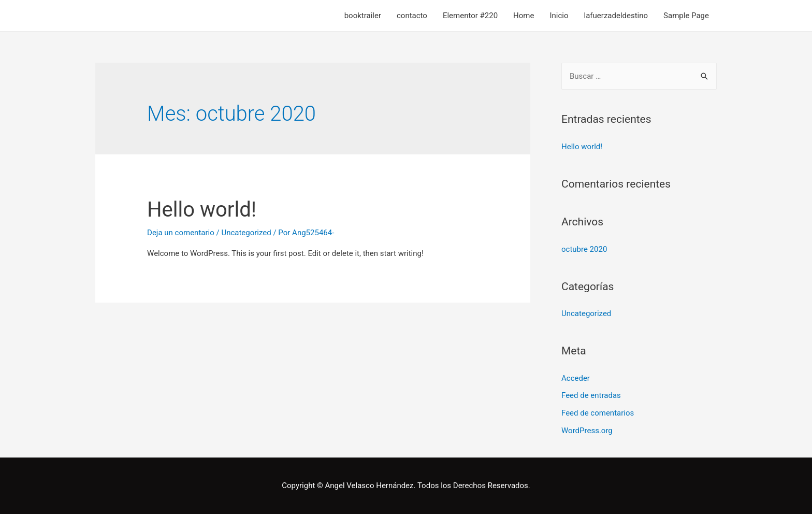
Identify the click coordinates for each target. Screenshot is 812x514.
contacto (412, 16)
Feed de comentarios (598, 413)
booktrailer (363, 16)
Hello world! (202, 210)
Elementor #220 (470, 16)
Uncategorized (246, 233)
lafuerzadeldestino (616, 16)
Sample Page (686, 16)
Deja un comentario (181, 233)
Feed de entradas (591, 395)
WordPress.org (587, 431)
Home (524, 16)
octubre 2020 (584, 249)
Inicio (559, 16)
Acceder (576, 378)
